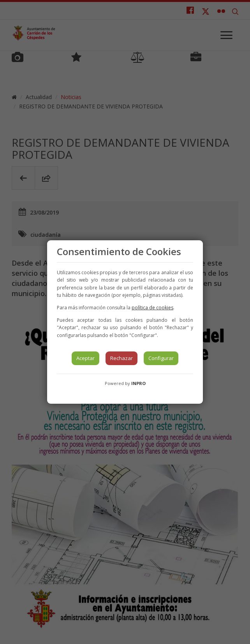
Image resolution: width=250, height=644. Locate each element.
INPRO (138, 383)
